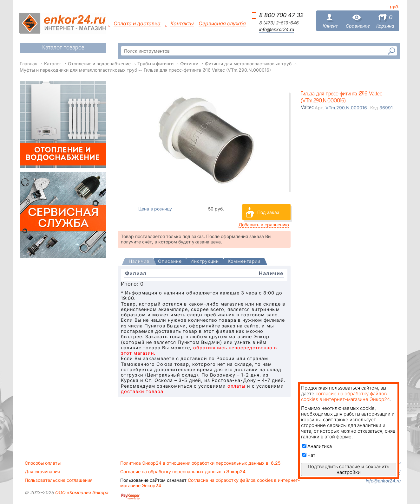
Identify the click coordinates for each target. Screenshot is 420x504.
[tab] (139, 262)
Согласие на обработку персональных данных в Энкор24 (183, 472)
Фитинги (189, 64)
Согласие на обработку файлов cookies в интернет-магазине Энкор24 (210, 483)
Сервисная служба (222, 24)
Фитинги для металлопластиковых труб (248, 64)
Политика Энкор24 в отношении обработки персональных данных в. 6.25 (200, 463)
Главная (29, 64)
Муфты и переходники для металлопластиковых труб (78, 70)
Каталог (53, 64)
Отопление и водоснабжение (99, 64)
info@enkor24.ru (277, 29)
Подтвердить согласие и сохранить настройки (348, 469)
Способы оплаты (43, 463)
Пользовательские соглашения (59, 480)
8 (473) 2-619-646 (279, 23)
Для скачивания (42, 472)
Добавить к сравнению (264, 225)
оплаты (236, 386)
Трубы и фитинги (155, 64)
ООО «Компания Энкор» (81, 492)
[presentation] (139, 262)
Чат (309, 455)
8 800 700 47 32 (281, 15)
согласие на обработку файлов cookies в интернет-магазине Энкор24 (345, 396)
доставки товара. (143, 391)
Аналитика (317, 446)
